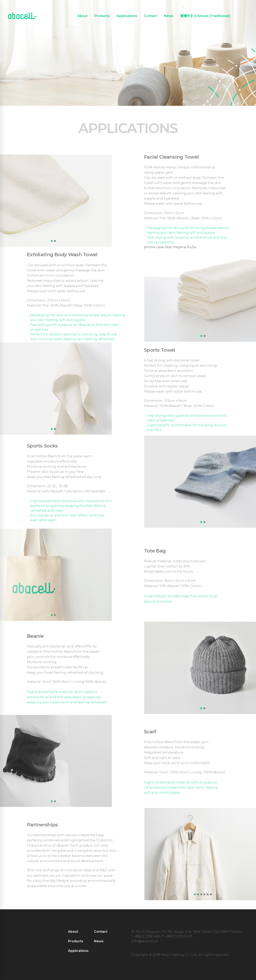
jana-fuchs (187, 247)
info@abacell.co (144, 941)
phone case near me (161, 247)
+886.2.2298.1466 (147, 936)
